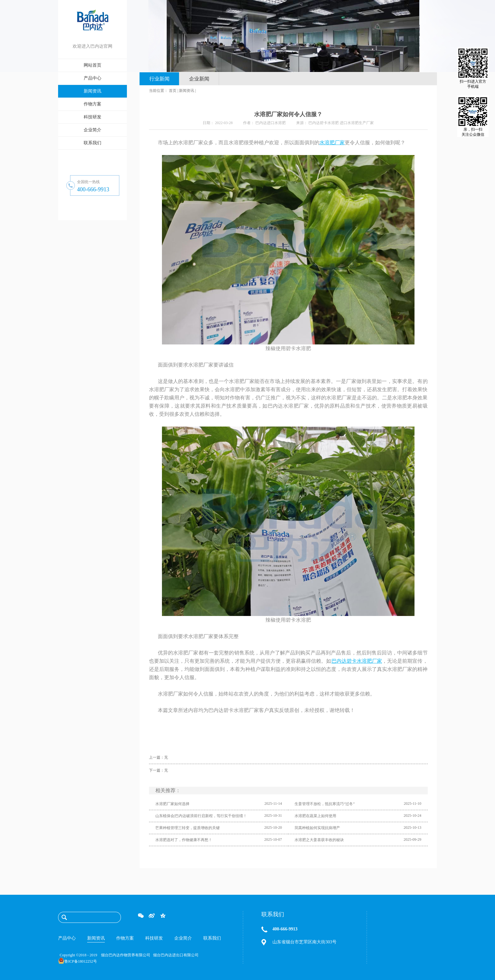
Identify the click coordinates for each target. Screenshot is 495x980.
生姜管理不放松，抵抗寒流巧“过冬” (325, 804)
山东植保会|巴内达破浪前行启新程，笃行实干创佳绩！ (201, 816)
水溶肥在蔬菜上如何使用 (315, 816)
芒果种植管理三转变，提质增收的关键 (188, 828)
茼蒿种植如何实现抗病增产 (317, 828)
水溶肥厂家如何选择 (172, 804)
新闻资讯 (187, 91)
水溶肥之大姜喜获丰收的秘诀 (319, 840)
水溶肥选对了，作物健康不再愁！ (184, 840)
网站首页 (92, 65)
